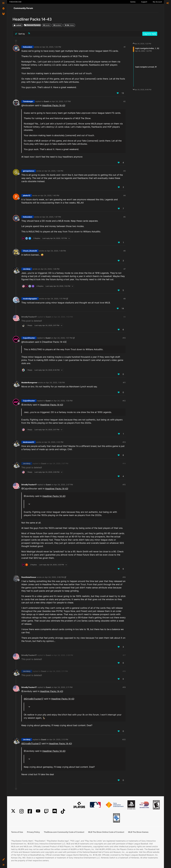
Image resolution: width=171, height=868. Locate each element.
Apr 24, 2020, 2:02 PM (54, 442)
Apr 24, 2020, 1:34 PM (54, 171)
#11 (124, 382)
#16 (124, 577)
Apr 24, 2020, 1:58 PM (55, 382)
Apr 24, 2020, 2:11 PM (59, 671)
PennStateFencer (29, 577)
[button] (3, 859)
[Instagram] (22, 811)
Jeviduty (27, 269)
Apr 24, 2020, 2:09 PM (64, 655)
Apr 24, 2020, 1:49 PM (57, 251)
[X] (13, 811)
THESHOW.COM (15, 2)
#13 (124, 442)
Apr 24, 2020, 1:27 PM (61, 101)
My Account (157, 2)
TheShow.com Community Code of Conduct (64, 832)
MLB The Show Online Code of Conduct (106, 832)
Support (144, 2)
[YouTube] (38, 811)
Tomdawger (28, 101)
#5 (125, 217)
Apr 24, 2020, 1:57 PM (63, 338)
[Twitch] (46, 811)
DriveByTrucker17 (29, 317)
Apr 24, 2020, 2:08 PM (54, 577)
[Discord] (55, 811)
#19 (124, 687)
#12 (124, 401)
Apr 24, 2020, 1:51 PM (57, 299)
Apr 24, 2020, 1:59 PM (63, 401)
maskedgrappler (30, 299)
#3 (125, 171)
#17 (124, 655)
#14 (124, 463)
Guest (46, 101)
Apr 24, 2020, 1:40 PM (50, 195)
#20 (124, 739)
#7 (125, 269)
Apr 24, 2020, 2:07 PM (59, 463)
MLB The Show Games (138, 832)
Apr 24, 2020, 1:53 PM (63, 317)
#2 (125, 101)
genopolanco (29, 171)
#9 (125, 317)
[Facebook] (30, 811)
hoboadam (28, 47)
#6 (125, 251)
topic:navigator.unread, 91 (146, 67)
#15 (124, 485)
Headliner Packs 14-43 (54, 105)
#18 (124, 671)
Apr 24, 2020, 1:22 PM (52, 47)
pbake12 (27, 195)
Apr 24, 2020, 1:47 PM (52, 217)
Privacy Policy (33, 832)
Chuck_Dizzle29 (30, 251)
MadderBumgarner (29, 382)
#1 (125, 47)
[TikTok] (63, 811)
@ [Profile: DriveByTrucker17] (34, 699)
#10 (124, 338)
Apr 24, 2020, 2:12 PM (59, 739)
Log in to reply (150, 34)
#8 (125, 299)
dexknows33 (29, 442)
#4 (125, 195)
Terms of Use (17, 832)
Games (133, 2)
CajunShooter (29, 338)
